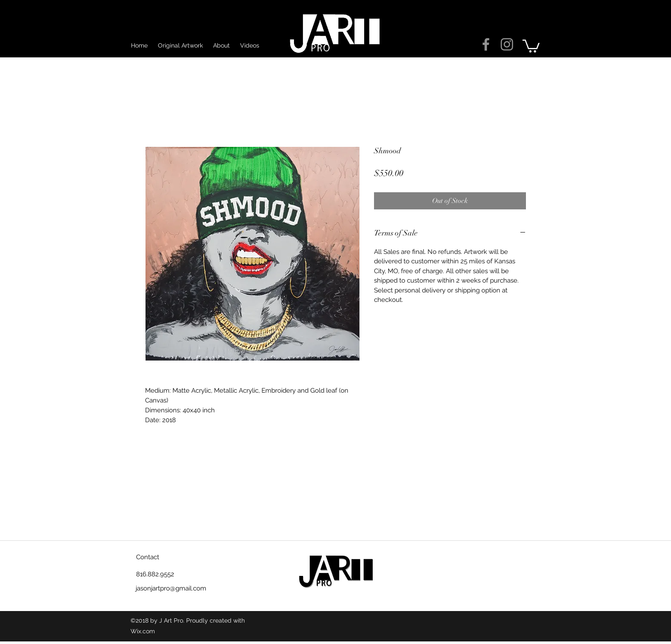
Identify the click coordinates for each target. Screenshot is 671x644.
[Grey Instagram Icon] (507, 44)
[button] (531, 45)
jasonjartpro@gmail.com (171, 588)
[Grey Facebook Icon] (486, 44)
